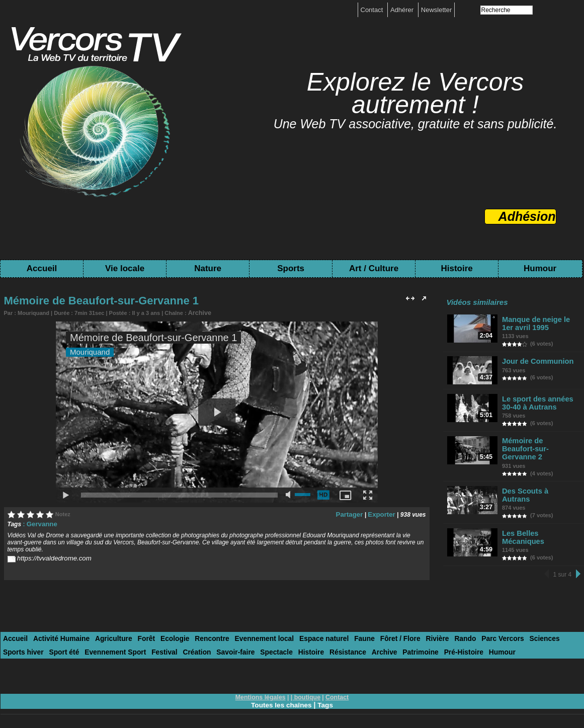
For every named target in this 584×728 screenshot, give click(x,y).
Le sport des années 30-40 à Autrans (542, 403)
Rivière (410, 629)
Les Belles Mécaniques (540, 521)
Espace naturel (304, 629)
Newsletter (436, 10)
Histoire (456, 268)
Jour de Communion (536, 360)
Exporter (383, 513)
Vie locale (125, 268)
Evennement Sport (65, 641)
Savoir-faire (178, 641)
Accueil (42, 268)
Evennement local (248, 629)
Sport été (17, 641)
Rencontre (199, 629)
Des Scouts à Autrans (538, 482)
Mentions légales (261, 686)
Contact (373, 10)
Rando (436, 629)
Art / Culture (374, 268)
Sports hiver (549, 629)
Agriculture (106, 629)
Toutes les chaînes (281, 694)
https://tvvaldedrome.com (51, 556)
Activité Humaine (58, 629)
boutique (307, 686)
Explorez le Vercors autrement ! (415, 93)
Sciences (511, 629)
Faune (342, 629)
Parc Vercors (472, 629)
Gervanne (40, 523)
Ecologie (164, 629)
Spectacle (216, 641)
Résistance (283, 641)
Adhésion (527, 216)
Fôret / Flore (376, 629)
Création (142, 641)
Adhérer (403, 10)
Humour (540, 268)
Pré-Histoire (392, 641)
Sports (291, 268)
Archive (198, 312)
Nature (208, 268)
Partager (353, 513)
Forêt (138, 629)
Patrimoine (351, 641)
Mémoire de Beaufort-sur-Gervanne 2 (538, 445)
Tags (326, 694)
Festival (111, 641)
